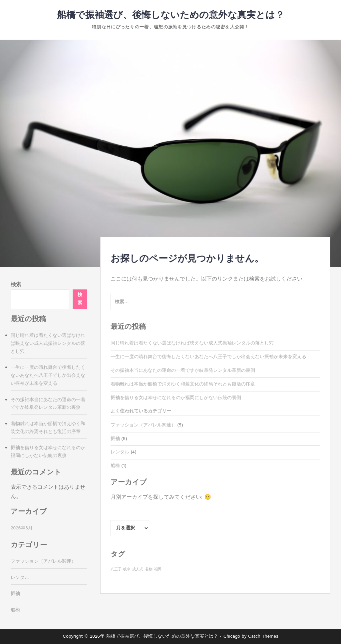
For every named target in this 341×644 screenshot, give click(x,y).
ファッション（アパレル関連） (143, 425)
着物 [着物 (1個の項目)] (149, 569)
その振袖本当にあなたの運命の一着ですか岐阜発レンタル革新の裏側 (183, 370)
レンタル (120, 452)
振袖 (115, 439)
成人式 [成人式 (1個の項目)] (138, 569)
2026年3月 (22, 528)
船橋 (115, 466)
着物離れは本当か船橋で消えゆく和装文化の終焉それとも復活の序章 (183, 384)
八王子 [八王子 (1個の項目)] (116, 569)
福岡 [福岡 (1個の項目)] (158, 569)
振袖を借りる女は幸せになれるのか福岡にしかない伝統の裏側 (176, 398)
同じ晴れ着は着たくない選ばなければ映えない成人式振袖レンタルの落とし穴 (192, 343)
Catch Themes (263, 636)
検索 (16, 285)
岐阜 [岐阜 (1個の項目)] (127, 569)
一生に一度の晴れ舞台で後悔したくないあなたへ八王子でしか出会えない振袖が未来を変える (208, 357)
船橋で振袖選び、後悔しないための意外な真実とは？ (171, 15)
